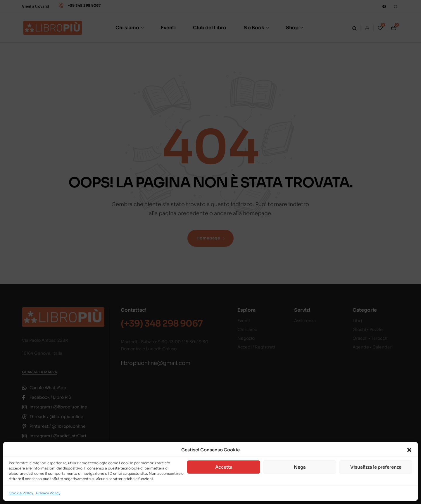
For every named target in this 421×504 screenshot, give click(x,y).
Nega (300, 467)
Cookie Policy (21, 493)
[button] (409, 450)
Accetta (224, 467)
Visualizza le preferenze (376, 467)
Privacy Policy (48, 493)
